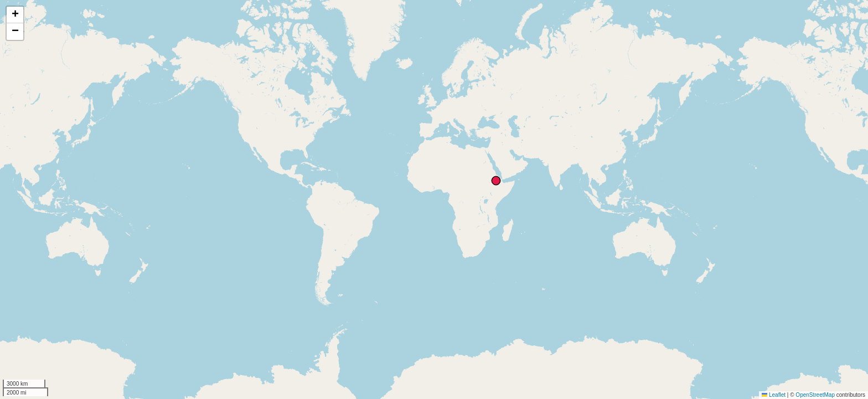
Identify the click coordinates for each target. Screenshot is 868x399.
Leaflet (774, 395)
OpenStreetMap (815, 395)
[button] (15, 15)
